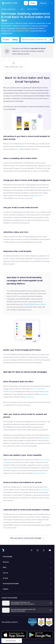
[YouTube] (50, 550)
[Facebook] (32, 550)
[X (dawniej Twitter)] (44, 550)
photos (17, 149)
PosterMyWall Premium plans (34, 304)
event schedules (44, 490)
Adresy (15, 40)
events (6, 468)
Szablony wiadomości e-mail (9, 9)
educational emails (39, 473)
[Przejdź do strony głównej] (9, 3)
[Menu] (52, 3)
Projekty (6, 40)
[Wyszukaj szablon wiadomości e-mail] (33, 40)
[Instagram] (38, 550)
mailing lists (46, 438)
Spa (22, 9)
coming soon (30, 397)
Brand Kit (37, 196)
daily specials (44, 394)
